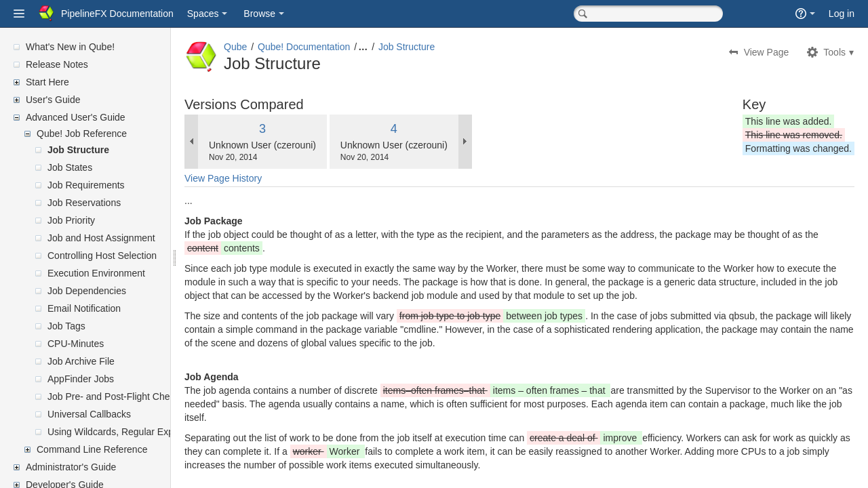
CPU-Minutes (76, 344)
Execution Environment (96, 273)
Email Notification (84, 308)
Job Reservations (84, 203)
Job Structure (78, 150)
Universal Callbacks (89, 414)
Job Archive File (81, 361)
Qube (268, 47)
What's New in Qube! (70, 47)
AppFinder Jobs (81, 379)
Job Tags (66, 326)
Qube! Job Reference (82, 134)
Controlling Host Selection (102, 256)
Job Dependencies (87, 291)
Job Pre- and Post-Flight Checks (116, 396)
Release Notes (57, 64)
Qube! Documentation (336, 47)
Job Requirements (86, 185)
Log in (842, 14)
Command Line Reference (92, 449)
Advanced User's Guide (76, 117)
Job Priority (71, 220)
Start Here (47, 82)
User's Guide (53, 100)
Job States (70, 167)
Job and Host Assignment (101, 238)
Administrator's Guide (71, 467)
